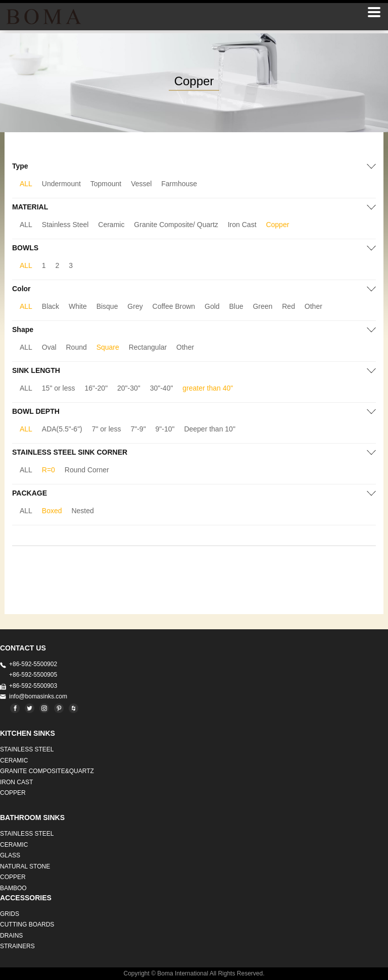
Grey (135, 306)
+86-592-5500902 (33, 664)
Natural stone (25, 866)
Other (313, 306)
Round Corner (87, 470)
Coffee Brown (174, 306)
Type (20, 166)
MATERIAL (30, 207)
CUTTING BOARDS (27, 924)
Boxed (52, 511)
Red (288, 306)
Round (77, 347)
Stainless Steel (65, 225)
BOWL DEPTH (36, 411)
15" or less (59, 388)
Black (51, 306)
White (78, 306)
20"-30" (129, 388)
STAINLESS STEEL (27, 749)
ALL (26, 184)
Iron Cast (242, 225)
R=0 (48, 470)
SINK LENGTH (36, 370)
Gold (212, 306)
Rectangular (148, 347)
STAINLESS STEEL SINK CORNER (70, 452)
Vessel (141, 184)
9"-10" (165, 429)
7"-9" (138, 429)
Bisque (107, 306)
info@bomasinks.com (38, 696)
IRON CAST (16, 782)
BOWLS (25, 248)
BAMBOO (13, 888)
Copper (277, 225)
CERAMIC (14, 760)
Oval (49, 347)
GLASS (10, 855)
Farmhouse (179, 184)
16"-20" (96, 388)
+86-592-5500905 (33, 675)
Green (262, 306)
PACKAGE (30, 493)
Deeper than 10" (210, 429)
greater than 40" (208, 388)
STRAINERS (17, 946)
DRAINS (11, 936)
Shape (23, 330)
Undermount (61, 184)
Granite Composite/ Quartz (176, 225)
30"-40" (162, 388)
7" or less (107, 429)
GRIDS (10, 914)
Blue (236, 306)
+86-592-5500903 (33, 686)
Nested (82, 511)
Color (21, 289)
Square (108, 347)
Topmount (106, 184)
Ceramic (111, 225)
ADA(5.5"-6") (62, 429)
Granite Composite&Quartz (47, 771)
